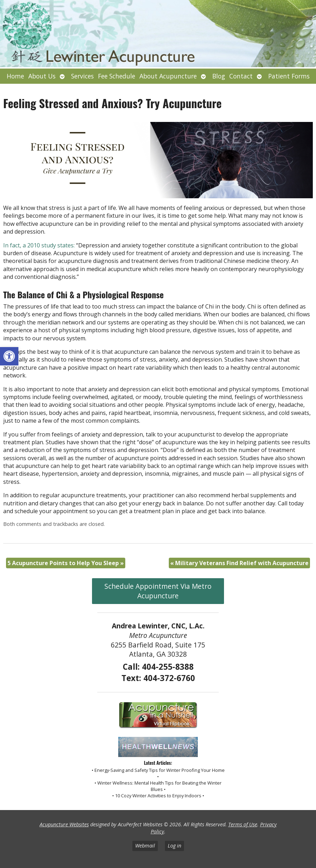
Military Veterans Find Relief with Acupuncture (239, 563)
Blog (219, 76)
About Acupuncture (168, 76)
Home (15, 76)
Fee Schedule (117, 76)
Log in (174, 846)
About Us (42, 76)
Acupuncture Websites (64, 824)
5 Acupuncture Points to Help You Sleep (66, 563)
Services (82, 76)
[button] (9, 356)
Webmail (145, 846)
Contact (241, 76)
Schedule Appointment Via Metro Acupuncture (158, 591)
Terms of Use (243, 824)
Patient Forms (289, 76)
